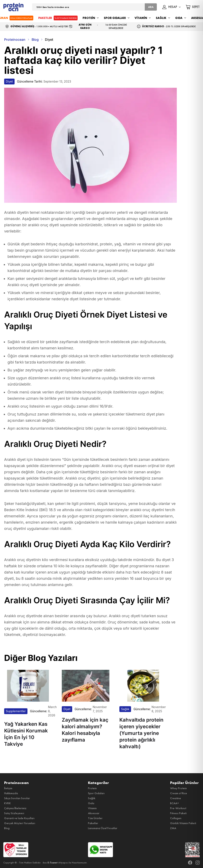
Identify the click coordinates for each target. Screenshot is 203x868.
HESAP (171, 7)
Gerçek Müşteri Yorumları (20, 823)
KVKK (7, 803)
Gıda (91, 803)
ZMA (173, 828)
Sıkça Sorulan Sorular (17, 798)
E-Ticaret (53, 863)
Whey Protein (178, 788)
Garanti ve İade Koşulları (19, 818)
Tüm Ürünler (95, 818)
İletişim (8, 788)
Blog (7, 828)
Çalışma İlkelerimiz (15, 808)
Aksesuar (94, 813)
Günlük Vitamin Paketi (183, 823)
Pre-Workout (178, 808)
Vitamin (92, 808)
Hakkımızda (11, 793)
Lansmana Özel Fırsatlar (103, 828)
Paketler (93, 823)
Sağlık (92, 798)
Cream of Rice (179, 793)
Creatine (176, 798)
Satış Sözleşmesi (14, 813)
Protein (92, 788)
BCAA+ (175, 803)
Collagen (176, 818)
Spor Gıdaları (96, 793)
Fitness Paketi (178, 813)
